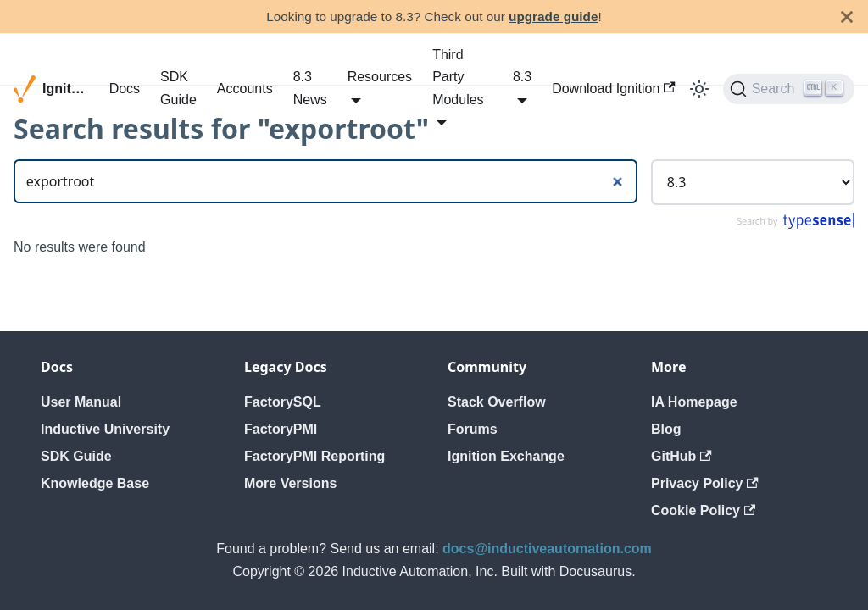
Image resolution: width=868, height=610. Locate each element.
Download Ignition (614, 89)
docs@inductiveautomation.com (547, 549)
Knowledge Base (95, 483)
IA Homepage (694, 402)
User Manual (81, 402)
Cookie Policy (703, 510)
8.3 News (310, 88)
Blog (666, 429)
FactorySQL (283, 402)
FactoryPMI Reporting (314, 456)
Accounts (245, 89)
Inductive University (105, 429)
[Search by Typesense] (795, 225)
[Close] (847, 17)
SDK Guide (178, 88)
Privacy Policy (705, 483)
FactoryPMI (281, 429)
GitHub (682, 456)
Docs (125, 89)
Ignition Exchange (506, 456)
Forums (473, 429)
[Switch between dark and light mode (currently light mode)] (699, 89)
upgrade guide (553, 17)
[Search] (789, 89)
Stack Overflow (497, 402)
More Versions (290, 483)
